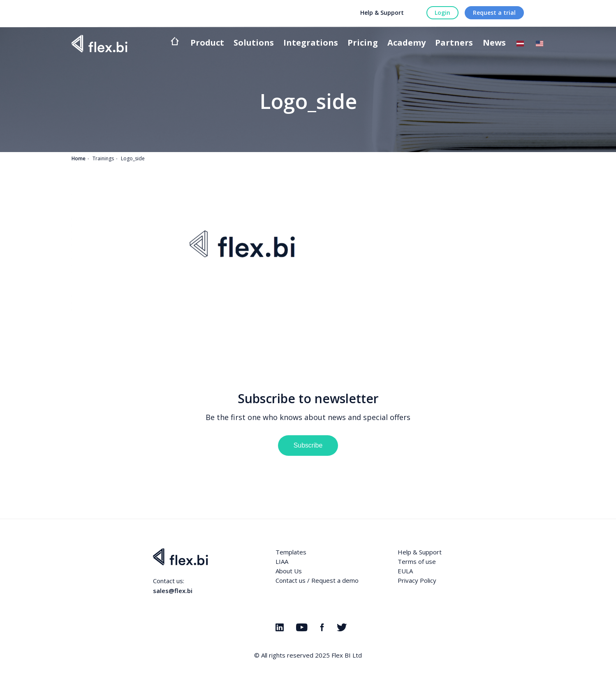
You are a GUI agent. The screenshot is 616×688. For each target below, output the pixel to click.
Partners (454, 43)
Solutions (254, 43)
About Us (289, 571)
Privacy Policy (417, 580)
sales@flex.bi (173, 591)
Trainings (103, 158)
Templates (291, 552)
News (494, 43)
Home (79, 158)
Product (207, 43)
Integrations (311, 43)
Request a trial (494, 13)
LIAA (282, 561)
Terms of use (417, 561)
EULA (405, 571)
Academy (406, 43)
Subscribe (308, 445)
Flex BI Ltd (347, 655)
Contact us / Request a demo (317, 580)
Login (442, 13)
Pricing (363, 43)
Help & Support (382, 13)
